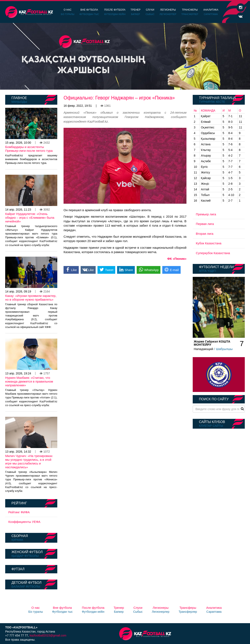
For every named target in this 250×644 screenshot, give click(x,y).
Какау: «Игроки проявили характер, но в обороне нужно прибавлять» (31, 298)
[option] (125, 56)
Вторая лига (205, 234)
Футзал (18, 569)
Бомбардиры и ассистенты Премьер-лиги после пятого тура (29, 149)
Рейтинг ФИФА (19, 512)
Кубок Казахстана (209, 243)
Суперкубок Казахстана (213, 253)
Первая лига (205, 224)
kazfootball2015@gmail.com (48, 635)
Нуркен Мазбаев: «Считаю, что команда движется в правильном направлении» (29, 381)
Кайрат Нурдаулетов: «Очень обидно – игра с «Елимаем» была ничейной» (30, 218)
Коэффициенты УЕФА (24, 522)
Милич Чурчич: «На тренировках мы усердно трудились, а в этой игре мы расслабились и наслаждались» (29, 461)
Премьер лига (206, 214)
